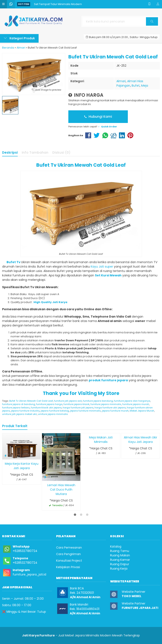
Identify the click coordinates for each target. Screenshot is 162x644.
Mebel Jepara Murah (142, 411)
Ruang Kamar (120, 560)
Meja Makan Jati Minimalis (101, 440)
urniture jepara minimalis (53, 414)
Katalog (116, 546)
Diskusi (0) (61, 152)
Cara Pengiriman (68, 554)
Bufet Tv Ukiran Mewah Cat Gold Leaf (81, 165)
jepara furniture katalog (55, 411)
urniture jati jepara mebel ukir (20, 414)
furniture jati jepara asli (68, 401)
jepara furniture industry (25, 411)
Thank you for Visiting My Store (81, 393)
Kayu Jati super (102, 267)
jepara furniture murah (115, 411)
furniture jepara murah (136, 404)
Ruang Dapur (120, 564)
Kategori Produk (19, 38)
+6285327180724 (25, 551)
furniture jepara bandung (98, 401)
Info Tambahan (35, 152)
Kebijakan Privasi (68, 567)
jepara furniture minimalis (85, 411)
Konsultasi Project (69, 561)
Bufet (136, 86)
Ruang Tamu (120, 551)
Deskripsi (10, 152)
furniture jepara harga (49, 404)
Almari (121, 81)
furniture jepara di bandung (19, 404)
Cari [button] (152, 23)
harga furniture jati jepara (78, 408)
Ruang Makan (120, 555)
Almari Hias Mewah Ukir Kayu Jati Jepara (140, 440)
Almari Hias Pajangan (130, 83)
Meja (145, 86)
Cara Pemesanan (69, 548)
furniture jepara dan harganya (132, 401)
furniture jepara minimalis (106, 404)
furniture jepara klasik (76, 404)
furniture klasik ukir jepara (46, 408)
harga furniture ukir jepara (110, 408)
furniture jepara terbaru (16, 408)
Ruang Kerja (119, 569)
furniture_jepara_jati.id (29, 574)
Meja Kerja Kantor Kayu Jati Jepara (22, 466)
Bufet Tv (11, 262)
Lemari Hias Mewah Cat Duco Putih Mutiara (61, 490)
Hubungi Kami (98, 117)
